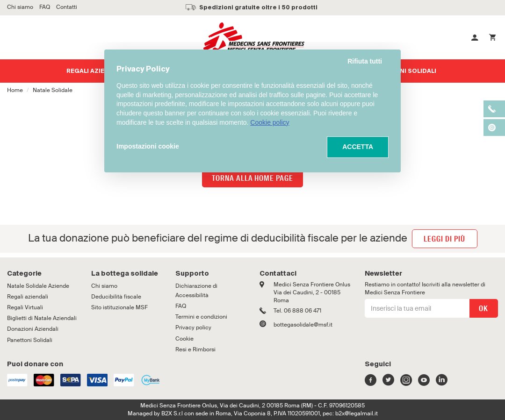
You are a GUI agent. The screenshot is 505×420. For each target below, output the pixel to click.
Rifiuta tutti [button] (365, 61)
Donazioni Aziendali (33, 329)
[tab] (42, 274)
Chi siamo (104, 286)
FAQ (181, 306)
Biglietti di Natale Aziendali (42, 318)
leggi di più (444, 239)
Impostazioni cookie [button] (148, 146)
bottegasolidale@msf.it (303, 325)
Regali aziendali (95, 71)
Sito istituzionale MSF (119, 307)
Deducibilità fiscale (116, 297)
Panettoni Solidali (30, 340)
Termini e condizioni (201, 317)
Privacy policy (193, 327)
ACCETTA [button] (358, 147)
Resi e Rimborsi (195, 349)
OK (483, 309)
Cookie (184, 339)
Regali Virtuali (25, 307)
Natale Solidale (53, 90)
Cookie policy (270, 122)
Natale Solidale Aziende (38, 286)
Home (15, 90)
